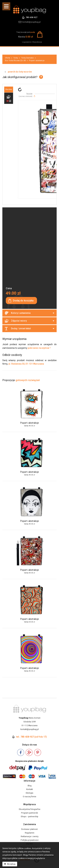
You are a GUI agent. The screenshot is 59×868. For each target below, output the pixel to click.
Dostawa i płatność (29, 829)
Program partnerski (29, 813)
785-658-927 (32, 17)
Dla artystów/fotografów (30, 809)
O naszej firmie (29, 797)
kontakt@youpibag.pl (31, 22)
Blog (30, 786)
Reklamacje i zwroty (30, 836)
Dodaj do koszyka (23, 301)
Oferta (8, 58)
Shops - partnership (29, 817)
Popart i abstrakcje (37, 61)
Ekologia (29, 793)
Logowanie (27, 42)
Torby (16, 58)
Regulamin (30, 833)
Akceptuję (10, 864)
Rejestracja (37, 42)
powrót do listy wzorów (20, 72)
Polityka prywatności (30, 840)
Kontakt (30, 789)
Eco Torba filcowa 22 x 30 (15, 61)
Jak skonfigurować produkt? (20, 77)
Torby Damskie (27, 58)
